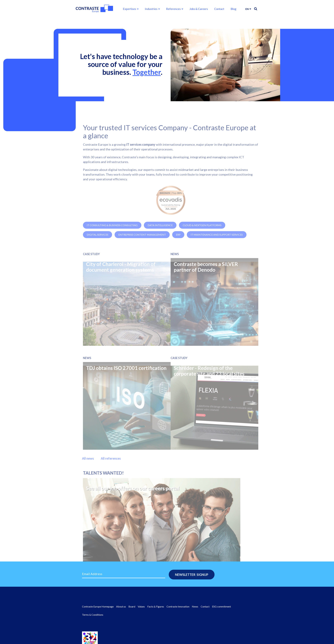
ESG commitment (221, 606)
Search (256, 9)
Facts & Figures (156, 606)
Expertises (130, 9)
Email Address (92, 574)
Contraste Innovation (178, 606)
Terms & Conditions (93, 615)
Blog (233, 9)
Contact (219, 9)
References (173, 9)
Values (141, 606)
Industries (151, 9)
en (247, 9)
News (195, 606)
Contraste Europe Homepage (98, 606)
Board (132, 606)
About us (121, 606)
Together (147, 72)
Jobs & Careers (199, 9)
